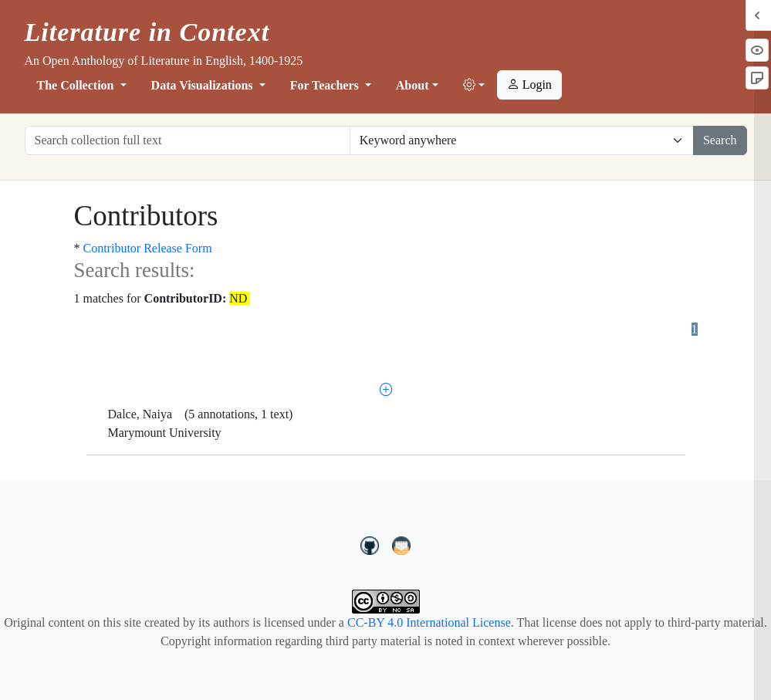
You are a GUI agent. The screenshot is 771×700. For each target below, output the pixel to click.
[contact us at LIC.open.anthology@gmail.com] (402, 543)
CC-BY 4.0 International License (429, 622)
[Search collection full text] (188, 140)
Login (529, 85)
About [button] (413, 85)
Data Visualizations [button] (204, 85)
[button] (474, 86)
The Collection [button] (77, 85)
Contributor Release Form (148, 248)
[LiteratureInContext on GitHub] (372, 543)
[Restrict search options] (522, 140)
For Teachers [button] (326, 85)
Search (720, 140)
